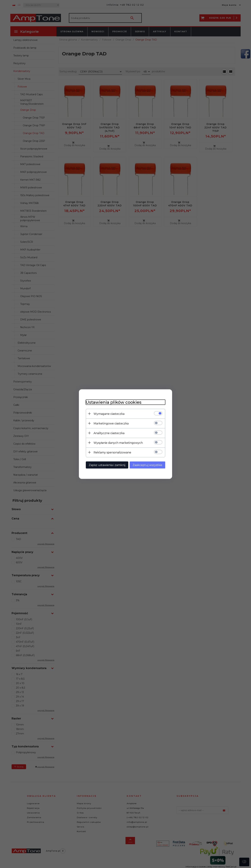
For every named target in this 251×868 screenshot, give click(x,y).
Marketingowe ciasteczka (111, 423)
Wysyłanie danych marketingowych (118, 443)
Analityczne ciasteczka (109, 433)
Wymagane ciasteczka (109, 414)
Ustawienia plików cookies (114, 402)
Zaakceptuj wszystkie (147, 465)
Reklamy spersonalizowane (112, 452)
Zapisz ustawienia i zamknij (107, 465)
